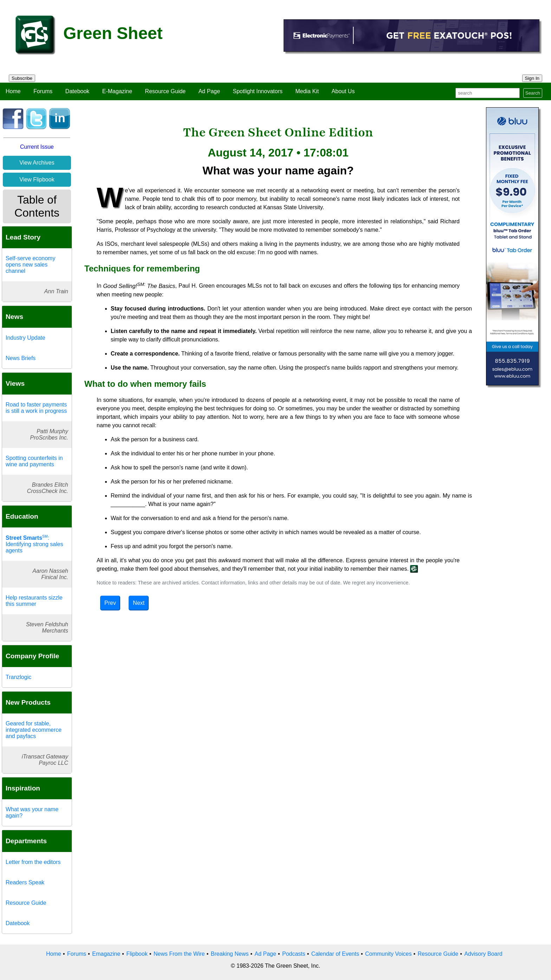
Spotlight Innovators (258, 91)
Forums (43, 91)
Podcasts (294, 954)
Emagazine (106, 954)
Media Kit (307, 91)
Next (139, 603)
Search (533, 93)
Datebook (77, 91)
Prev (110, 603)
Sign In (532, 78)
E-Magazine (117, 91)
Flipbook (137, 954)
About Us (343, 91)
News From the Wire (179, 954)
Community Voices (388, 954)
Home (13, 91)
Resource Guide (166, 91)
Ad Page (209, 91)
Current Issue (37, 147)
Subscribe (22, 78)
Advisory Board (483, 954)
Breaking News (230, 954)
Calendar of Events (335, 954)
